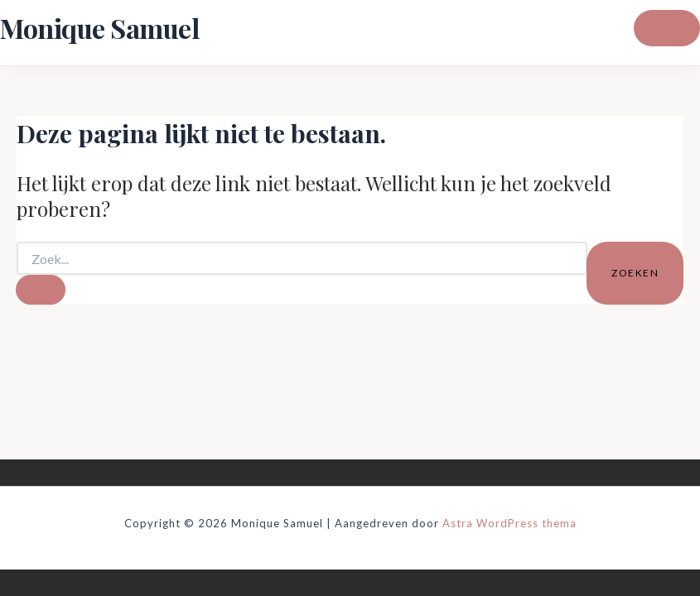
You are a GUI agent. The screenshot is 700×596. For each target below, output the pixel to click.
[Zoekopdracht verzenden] (41, 290)
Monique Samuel (99, 28)
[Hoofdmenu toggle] (667, 28)
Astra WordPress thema (509, 523)
